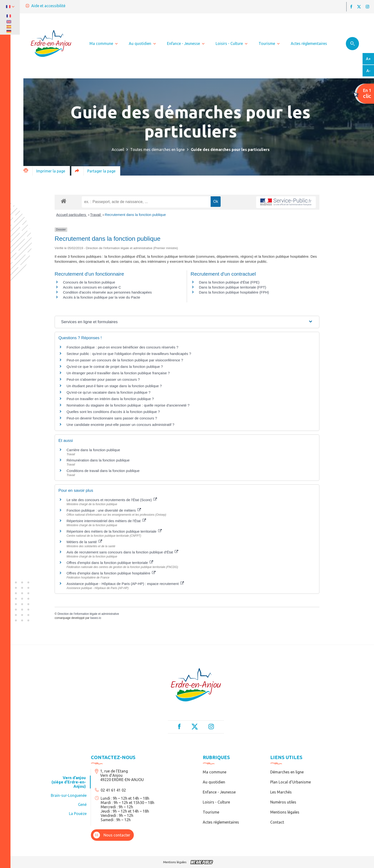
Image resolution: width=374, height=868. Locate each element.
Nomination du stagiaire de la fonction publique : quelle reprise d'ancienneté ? (128, 405)
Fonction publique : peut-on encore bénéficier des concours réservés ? (122, 347)
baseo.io (96, 618)
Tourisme (211, 812)
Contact (277, 822)
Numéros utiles (283, 802)
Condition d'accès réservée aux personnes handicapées (107, 292)
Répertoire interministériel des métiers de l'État (106, 521)
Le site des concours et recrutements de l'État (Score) (112, 500)
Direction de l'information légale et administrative (88, 614)
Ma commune (215, 772)
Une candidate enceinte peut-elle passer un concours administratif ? (120, 425)
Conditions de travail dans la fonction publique (103, 471)
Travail (96, 215)
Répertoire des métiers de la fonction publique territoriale (114, 531)
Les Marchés (281, 792)
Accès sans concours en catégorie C (92, 287)
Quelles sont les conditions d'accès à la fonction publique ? (114, 412)
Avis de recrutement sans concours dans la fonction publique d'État (122, 552)
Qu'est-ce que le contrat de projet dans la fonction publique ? (115, 367)
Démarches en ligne (287, 772)
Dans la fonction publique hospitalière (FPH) (234, 292)
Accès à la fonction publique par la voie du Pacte (102, 297)
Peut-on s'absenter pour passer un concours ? (103, 379)
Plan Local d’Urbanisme (291, 782)
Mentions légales (285, 812)
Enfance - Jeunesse (219, 792)
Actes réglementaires (221, 822)
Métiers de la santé (84, 542)
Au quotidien (214, 782)
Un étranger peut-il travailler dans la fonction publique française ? (118, 373)
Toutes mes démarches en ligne (157, 150)
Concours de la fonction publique (89, 282)
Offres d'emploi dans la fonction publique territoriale (110, 563)
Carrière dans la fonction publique (93, 450)
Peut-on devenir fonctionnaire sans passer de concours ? (112, 418)
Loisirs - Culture (216, 802)
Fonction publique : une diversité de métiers (104, 510)
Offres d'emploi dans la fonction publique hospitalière (111, 573)
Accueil (118, 150)
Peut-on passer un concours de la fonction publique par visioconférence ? (125, 360)
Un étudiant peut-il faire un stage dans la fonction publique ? (114, 386)
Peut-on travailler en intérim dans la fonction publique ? (110, 399)
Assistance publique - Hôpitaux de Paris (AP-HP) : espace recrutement (125, 584)
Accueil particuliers (72, 215)
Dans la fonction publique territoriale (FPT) (233, 287)
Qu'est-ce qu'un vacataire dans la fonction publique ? (109, 392)
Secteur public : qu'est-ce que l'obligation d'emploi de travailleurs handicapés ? (129, 354)
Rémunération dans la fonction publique (98, 460)
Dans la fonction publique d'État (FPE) (229, 282)
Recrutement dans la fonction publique (135, 215)
